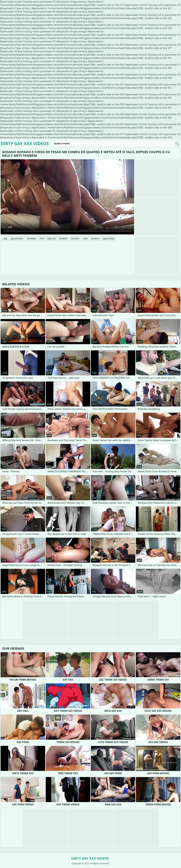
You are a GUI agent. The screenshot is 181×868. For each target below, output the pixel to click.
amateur (95, 238)
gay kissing (109, 238)
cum (42, 238)
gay (5, 238)
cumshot (75, 238)
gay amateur (17, 238)
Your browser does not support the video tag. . (67, 197)
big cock (52, 238)
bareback (32, 238)
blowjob (63, 238)
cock (85, 238)
